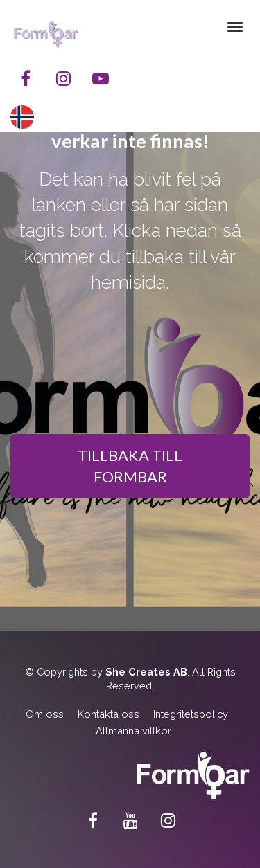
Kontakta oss (109, 714)
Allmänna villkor (133, 731)
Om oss (45, 714)
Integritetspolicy (191, 714)
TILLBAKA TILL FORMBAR (130, 466)
